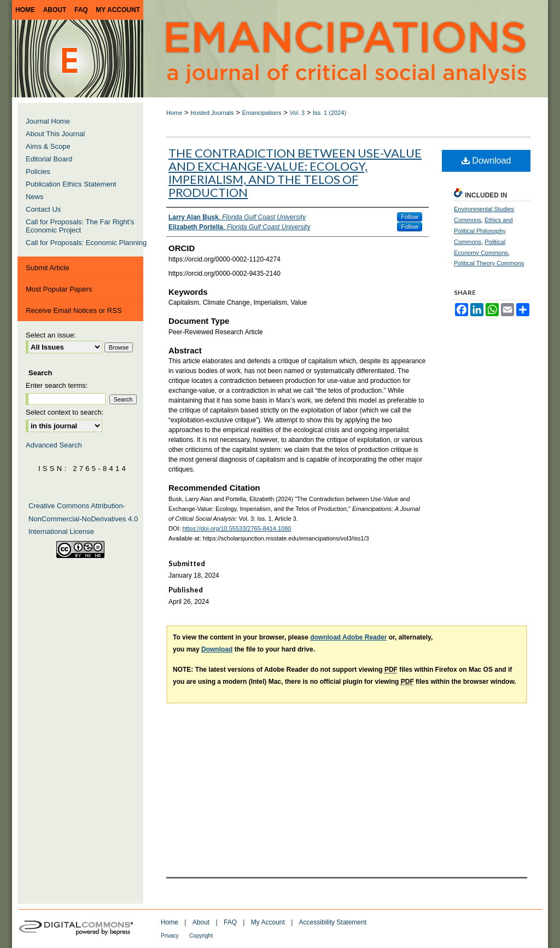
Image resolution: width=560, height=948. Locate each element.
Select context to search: (65, 412)
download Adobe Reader (348, 637)
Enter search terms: (57, 385)
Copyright (201, 936)
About (201, 922)
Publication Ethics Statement (71, 184)
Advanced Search (54, 445)
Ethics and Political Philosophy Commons (483, 231)
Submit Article (47, 268)
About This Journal (55, 134)
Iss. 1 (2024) (329, 113)
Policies (38, 171)
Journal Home (48, 121)
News (35, 197)
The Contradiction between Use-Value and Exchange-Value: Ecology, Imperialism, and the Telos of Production (295, 173)
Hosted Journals (212, 113)
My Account (268, 922)
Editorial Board (49, 159)
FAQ (230, 922)
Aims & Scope (48, 146)
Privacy (170, 936)
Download (486, 161)
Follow (410, 217)
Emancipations (262, 113)
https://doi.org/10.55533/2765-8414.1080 (237, 528)
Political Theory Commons (489, 263)
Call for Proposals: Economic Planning (86, 243)
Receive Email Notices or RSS (74, 310)
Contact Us (43, 209)
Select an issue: (51, 335)
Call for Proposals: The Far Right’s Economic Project (80, 226)
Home (174, 113)
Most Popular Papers (59, 289)
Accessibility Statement (333, 922)
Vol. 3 (297, 113)
